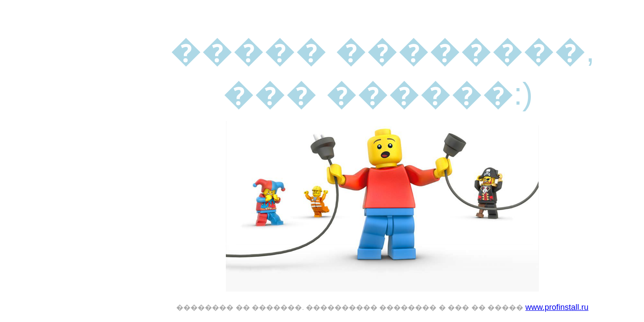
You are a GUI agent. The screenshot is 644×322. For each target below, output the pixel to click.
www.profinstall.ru (557, 307)
